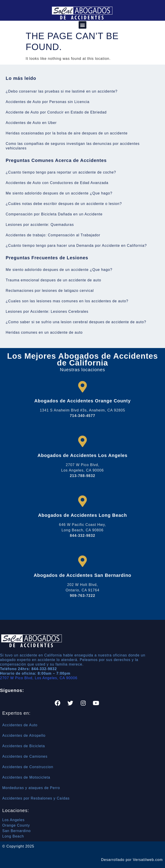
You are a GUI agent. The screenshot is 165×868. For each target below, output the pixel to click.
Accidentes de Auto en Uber (31, 123)
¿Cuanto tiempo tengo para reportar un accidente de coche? (61, 172)
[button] (82, 25)
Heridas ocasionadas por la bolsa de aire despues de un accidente (67, 133)
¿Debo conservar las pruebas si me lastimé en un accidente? (62, 91)
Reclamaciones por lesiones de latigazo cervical (50, 291)
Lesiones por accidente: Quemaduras (40, 225)
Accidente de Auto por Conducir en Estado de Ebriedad (56, 112)
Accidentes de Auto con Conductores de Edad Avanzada (57, 183)
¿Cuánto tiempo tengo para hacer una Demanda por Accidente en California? (76, 246)
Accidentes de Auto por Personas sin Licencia (48, 102)
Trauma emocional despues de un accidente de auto (53, 280)
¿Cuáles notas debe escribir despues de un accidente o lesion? (64, 204)
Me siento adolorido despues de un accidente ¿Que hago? (59, 193)
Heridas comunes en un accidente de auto (44, 332)
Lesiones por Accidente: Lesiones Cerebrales (47, 312)
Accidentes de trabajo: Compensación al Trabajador (53, 235)
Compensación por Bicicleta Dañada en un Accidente (54, 214)
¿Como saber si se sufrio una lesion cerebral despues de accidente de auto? (76, 322)
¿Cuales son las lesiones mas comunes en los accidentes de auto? (67, 301)
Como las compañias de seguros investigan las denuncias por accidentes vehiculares (73, 146)
